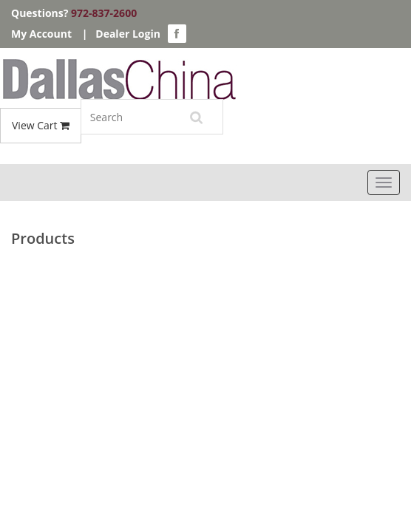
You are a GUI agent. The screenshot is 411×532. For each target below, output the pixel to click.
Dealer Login (128, 34)
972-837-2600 (104, 13)
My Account (41, 34)
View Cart (41, 125)
